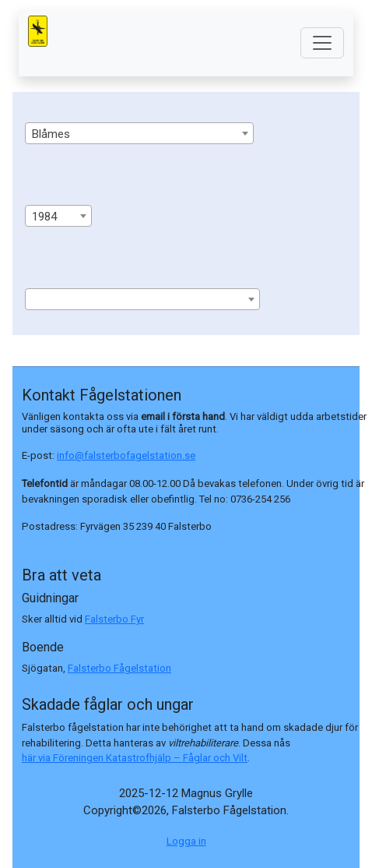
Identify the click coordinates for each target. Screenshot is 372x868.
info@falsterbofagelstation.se (126, 455)
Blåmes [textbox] (51, 134)
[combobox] (139, 133)
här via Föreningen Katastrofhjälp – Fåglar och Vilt (135, 758)
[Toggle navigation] (322, 43)
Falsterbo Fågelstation (119, 668)
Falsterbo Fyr (114, 619)
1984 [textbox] (44, 217)
